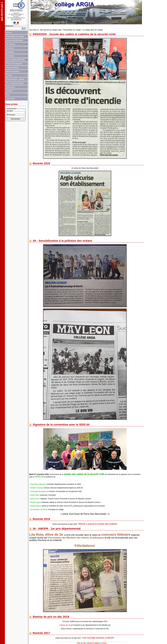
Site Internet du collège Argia (51, 30)
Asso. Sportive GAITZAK (15, 60)
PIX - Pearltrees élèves (15, 83)
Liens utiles (10, 99)
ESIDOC (9, 91)
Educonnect (11, 87)
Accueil (9, 33)
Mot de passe (11, 115)
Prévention (10, 48)
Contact (9, 75)
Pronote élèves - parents (15, 79)
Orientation (10, 56)
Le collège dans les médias (93, 30)
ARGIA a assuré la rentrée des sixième (98, 524)
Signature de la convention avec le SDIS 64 (61, 425)
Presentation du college (15, 36)
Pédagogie (10, 52)
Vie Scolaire (11, 44)
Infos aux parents (13, 71)
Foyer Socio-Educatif (14, 64)
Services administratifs (15, 40)
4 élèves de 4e (65, 625)
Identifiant (10, 111)
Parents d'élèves (12, 68)
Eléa (8, 95)
